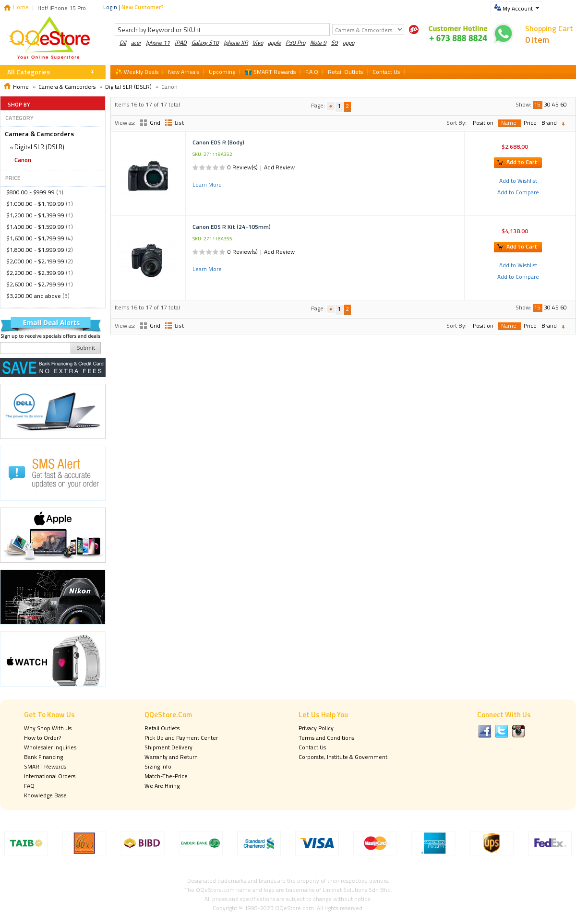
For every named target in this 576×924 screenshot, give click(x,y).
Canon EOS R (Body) (218, 142)
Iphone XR (236, 42)
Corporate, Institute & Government (343, 757)
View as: (125, 123)
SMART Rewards (45, 766)
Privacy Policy (316, 728)
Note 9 (318, 42)
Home (21, 7)
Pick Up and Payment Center (181, 738)
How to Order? (42, 738)
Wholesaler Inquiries (50, 747)
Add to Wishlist (518, 181)
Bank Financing (43, 757)
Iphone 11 (158, 42)
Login (110, 7)
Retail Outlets (162, 728)
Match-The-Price (166, 776)
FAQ (29, 786)
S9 (335, 42)
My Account (518, 8)
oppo (348, 42)
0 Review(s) (243, 167)
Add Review (279, 167)
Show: (523, 104)
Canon (23, 160)
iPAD (181, 42)
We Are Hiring (162, 786)
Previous (331, 106)
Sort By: (456, 123)
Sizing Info (158, 766)
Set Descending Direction (565, 124)
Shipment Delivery (168, 747)
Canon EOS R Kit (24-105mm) (232, 227)
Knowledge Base (45, 795)
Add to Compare (518, 192)
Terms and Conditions (326, 738)
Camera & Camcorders (67, 87)
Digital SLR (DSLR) (128, 87)
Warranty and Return (171, 757)
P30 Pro (295, 42)
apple (274, 42)
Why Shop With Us (48, 728)
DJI (123, 42)
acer (136, 42)
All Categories (29, 72)
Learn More (207, 184)
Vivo (258, 42)
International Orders (50, 776)
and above (34, 296)
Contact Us (312, 747)
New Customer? (143, 7)
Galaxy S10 (205, 42)
